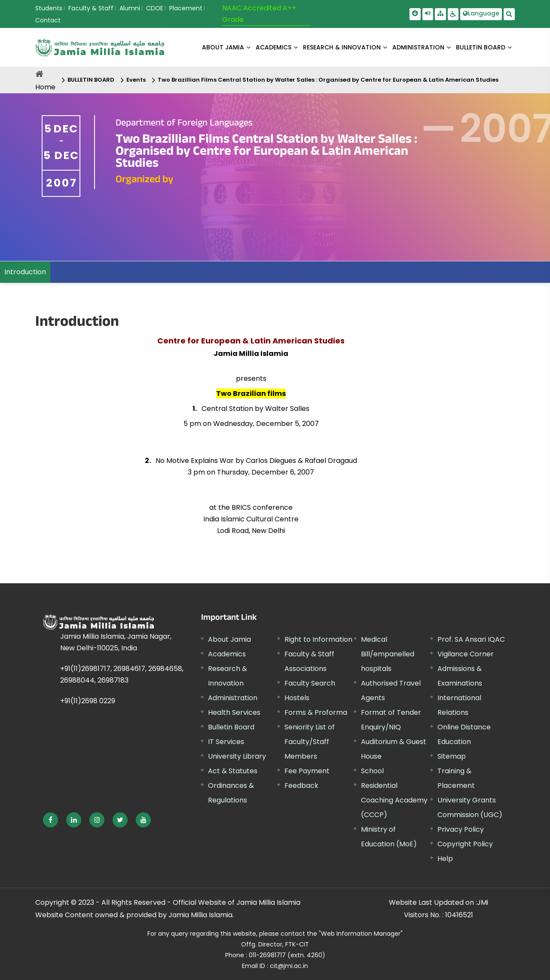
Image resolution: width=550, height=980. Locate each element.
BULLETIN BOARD (481, 47)
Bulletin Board (231, 727)
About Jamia (223, 47)
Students (49, 8)
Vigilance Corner (466, 654)
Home (45, 87)
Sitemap (452, 756)
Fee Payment (307, 771)
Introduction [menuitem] (25, 272)
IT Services (226, 742)
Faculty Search (310, 683)
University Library (237, 756)
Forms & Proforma (316, 712)
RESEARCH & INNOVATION (342, 47)
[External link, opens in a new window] (50, 820)
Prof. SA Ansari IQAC (471, 639)
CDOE (155, 8)
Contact (48, 20)
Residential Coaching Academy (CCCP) (394, 800)
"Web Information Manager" (361, 934)
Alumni (130, 8)
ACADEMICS (273, 47)
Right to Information (318, 639)
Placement (186, 8)
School (372, 771)
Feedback (301, 786)
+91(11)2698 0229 (88, 701)
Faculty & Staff (91, 8)
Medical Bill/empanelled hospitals (388, 654)
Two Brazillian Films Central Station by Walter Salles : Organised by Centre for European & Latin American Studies (328, 80)
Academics (227, 654)
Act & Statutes (233, 771)
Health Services (234, 712)
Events (136, 80)
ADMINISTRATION (418, 47)
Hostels (297, 698)
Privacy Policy (461, 829)
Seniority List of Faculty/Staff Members (310, 742)
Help (445, 859)
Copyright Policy (465, 844)
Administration (233, 698)
